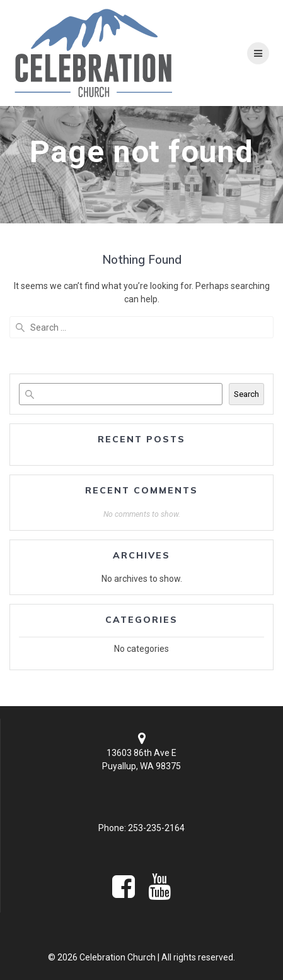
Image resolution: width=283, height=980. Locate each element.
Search (246, 394)
